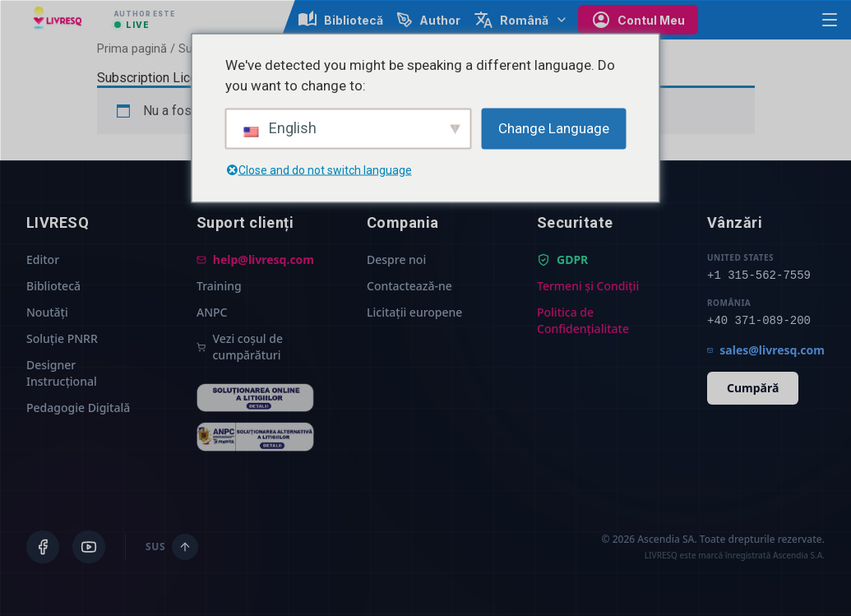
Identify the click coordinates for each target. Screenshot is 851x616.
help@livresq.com (255, 259)
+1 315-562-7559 (759, 276)
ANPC (212, 312)
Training (219, 286)
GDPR (562, 259)
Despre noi (396, 259)
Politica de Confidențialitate (583, 320)
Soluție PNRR (62, 338)
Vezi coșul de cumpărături (240, 347)
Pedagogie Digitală (78, 408)
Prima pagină (132, 49)
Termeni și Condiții (588, 286)
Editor (43, 259)
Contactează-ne (409, 286)
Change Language (554, 127)
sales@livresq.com (766, 350)
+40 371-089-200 (759, 321)
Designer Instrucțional (62, 373)
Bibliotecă (53, 286)
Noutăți (47, 312)
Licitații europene (414, 312)
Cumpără (753, 388)
